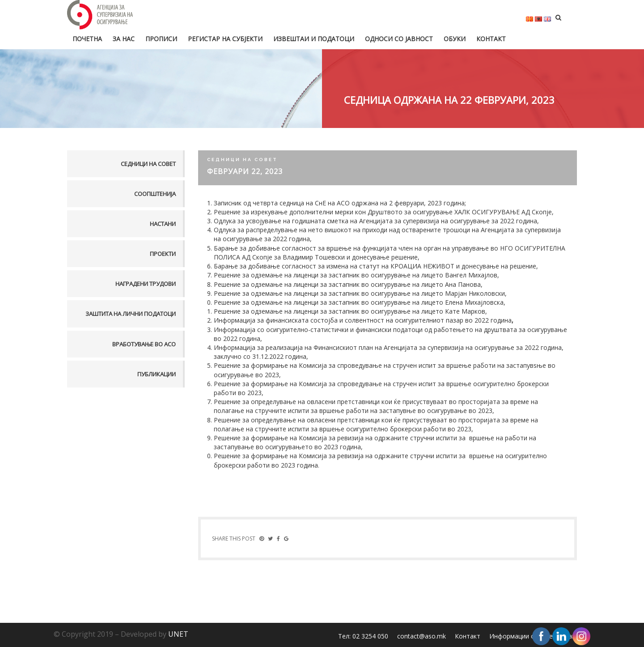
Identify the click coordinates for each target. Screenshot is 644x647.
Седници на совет (148, 164)
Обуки (455, 39)
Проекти (163, 254)
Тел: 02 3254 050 (363, 636)
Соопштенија (155, 194)
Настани (163, 224)
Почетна (87, 39)
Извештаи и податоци (314, 39)
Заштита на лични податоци (131, 314)
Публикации (157, 374)
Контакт (491, 39)
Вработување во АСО (144, 344)
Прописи (161, 39)
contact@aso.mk (422, 636)
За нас (124, 39)
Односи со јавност (399, 39)
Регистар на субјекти (225, 39)
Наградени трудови (146, 284)
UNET (178, 634)
